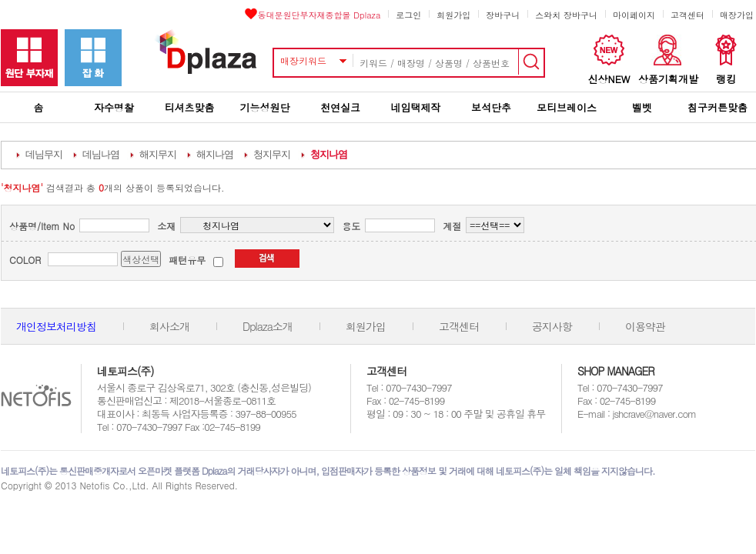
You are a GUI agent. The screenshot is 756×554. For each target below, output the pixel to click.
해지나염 (215, 154)
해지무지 (158, 154)
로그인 (408, 15)
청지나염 (329, 154)
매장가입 (737, 15)
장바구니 (503, 15)
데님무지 (44, 154)
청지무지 (272, 154)
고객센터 (687, 15)
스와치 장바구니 (566, 15)
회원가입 (453, 15)
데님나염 (101, 154)
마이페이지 (634, 15)
